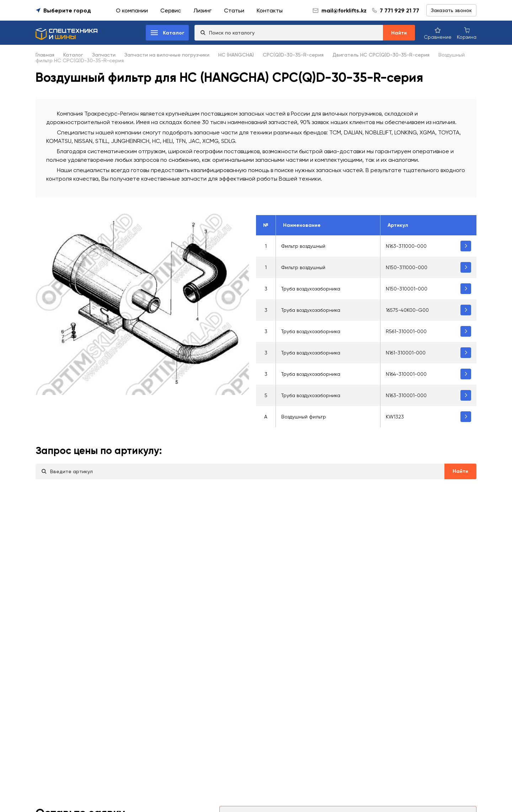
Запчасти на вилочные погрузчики (167, 55)
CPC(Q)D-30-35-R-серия (293, 55)
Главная (45, 55)
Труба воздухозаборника (311, 289)
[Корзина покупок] (467, 33)
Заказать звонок (451, 10)
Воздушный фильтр (304, 417)
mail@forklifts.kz (340, 10)
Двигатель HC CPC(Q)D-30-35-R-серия (381, 55)
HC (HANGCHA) (236, 55)
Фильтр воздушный (303, 246)
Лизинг (202, 10)
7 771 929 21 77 (399, 10)
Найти (399, 33)
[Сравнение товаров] (438, 33)
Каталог (73, 55)
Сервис (171, 10)
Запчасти (104, 55)
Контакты (270, 10)
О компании (132, 10)
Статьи (234, 10)
